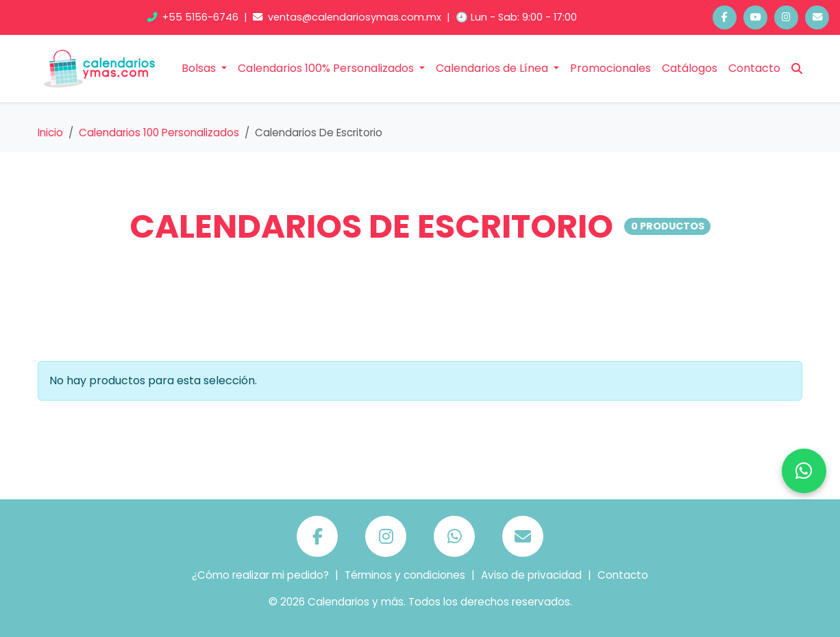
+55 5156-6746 (194, 17)
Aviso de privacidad (531, 575)
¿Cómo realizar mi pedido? (260, 575)
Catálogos (690, 68)
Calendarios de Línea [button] (493, 68)
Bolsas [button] (200, 68)
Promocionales (610, 68)
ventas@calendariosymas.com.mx (348, 17)
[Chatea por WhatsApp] (804, 471)
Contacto (754, 68)
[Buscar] (797, 68)
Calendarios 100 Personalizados (159, 133)
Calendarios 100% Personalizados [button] (327, 68)
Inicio (50, 133)
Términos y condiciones (405, 575)
